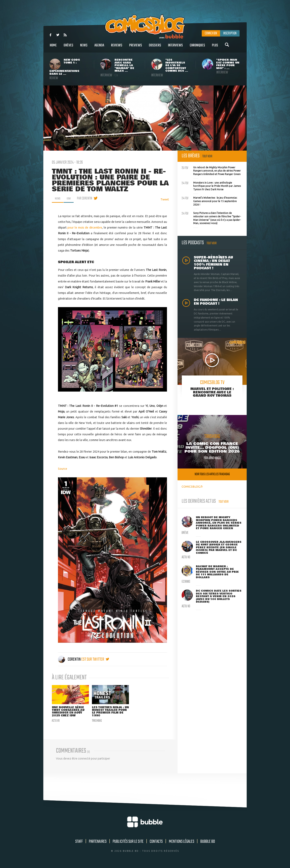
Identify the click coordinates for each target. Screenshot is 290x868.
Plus (215, 48)
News (84, 48)
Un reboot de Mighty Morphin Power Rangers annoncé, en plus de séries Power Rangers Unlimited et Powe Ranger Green (211, 170)
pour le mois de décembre (85, 227)
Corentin (70, 659)
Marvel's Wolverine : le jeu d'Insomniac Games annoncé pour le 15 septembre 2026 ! (209, 201)
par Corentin (86, 198)
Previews (136, 48)
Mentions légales (182, 842)
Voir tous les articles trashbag (212, 474)
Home (53, 48)
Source (63, 469)
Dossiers (155, 48)
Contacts (156, 842)
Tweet (165, 199)
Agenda (99, 48)
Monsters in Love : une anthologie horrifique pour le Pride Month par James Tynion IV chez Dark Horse (211, 186)
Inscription (230, 33)
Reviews (117, 48)
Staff (79, 842)
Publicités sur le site (128, 842)
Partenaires (98, 842)
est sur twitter (95, 659)
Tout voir (207, 156)
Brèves (68, 48)
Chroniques (197, 48)
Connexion (211, 33)
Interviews (175, 48)
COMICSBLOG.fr (192, 487)
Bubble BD (208, 842)
